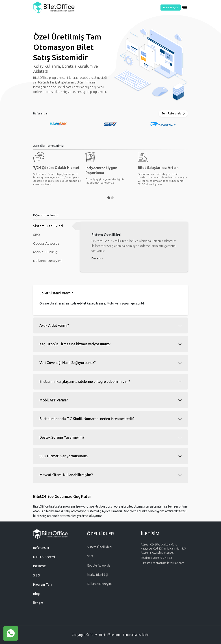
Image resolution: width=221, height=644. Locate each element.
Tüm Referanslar (173, 113)
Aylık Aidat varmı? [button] (54, 325)
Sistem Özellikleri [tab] (48, 226)
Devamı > (97, 258)
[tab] (110, 293)
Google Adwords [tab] (47, 244)
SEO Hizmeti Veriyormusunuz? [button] (64, 456)
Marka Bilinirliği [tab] (46, 253)
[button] (109, 198)
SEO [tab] (37, 235)
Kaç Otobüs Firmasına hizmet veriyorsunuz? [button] (75, 344)
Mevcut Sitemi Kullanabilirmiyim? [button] (66, 475)
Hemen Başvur (171, 8)
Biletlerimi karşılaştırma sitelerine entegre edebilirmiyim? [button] (85, 381)
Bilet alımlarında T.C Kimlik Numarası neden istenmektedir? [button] (87, 419)
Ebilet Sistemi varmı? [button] (56, 293)
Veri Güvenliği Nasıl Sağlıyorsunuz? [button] (68, 363)
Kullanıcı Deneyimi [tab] (48, 262)
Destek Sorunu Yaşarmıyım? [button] (62, 437)
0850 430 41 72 (162, 558)
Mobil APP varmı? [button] (54, 400)
